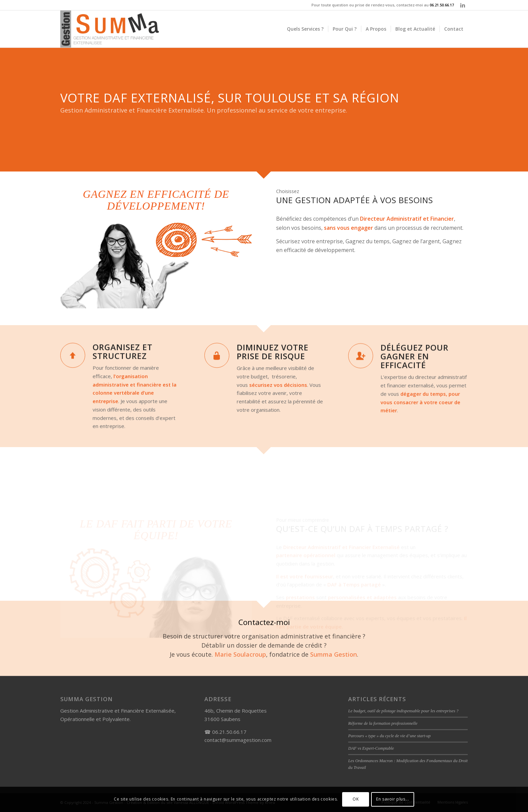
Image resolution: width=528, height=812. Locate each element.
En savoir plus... (392, 799)
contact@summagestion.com (238, 740)
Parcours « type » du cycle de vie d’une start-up (389, 736)
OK (356, 799)
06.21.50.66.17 (442, 5)
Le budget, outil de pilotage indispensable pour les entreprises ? (403, 711)
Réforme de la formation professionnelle (383, 723)
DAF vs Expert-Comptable (371, 748)
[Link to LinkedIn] (463, 5)
